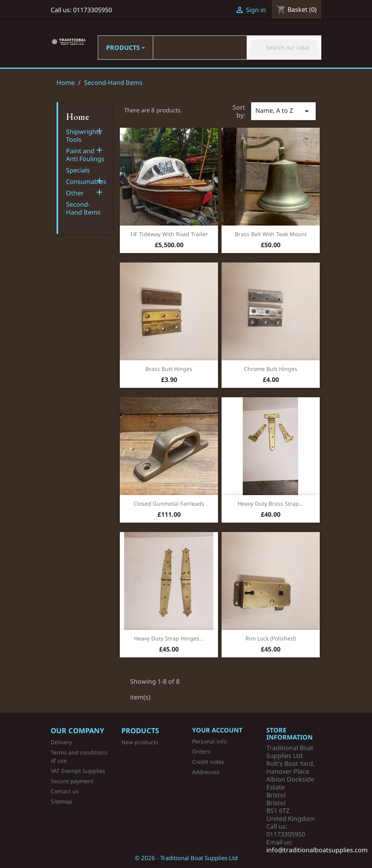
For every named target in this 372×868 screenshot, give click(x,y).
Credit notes (208, 762)
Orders (201, 751)
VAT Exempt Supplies (78, 771)
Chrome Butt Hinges (271, 369)
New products (140, 742)
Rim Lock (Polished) (271, 638)
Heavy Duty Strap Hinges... (169, 638)
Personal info (209, 741)
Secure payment (72, 781)
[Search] (284, 48)
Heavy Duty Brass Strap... (271, 504)
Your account (217, 730)
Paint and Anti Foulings (85, 155)
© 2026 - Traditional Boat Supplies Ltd (186, 858)
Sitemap (61, 801)
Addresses (206, 772)
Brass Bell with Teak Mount (271, 234)
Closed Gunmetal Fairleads (169, 504)
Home (78, 117)
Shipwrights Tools (84, 136)
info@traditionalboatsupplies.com (317, 850)
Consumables (85, 182)
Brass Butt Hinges (169, 369)
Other (75, 193)
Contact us (65, 791)
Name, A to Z (283, 111)
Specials (78, 170)
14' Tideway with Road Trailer (169, 234)
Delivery (61, 742)
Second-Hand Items (83, 208)
